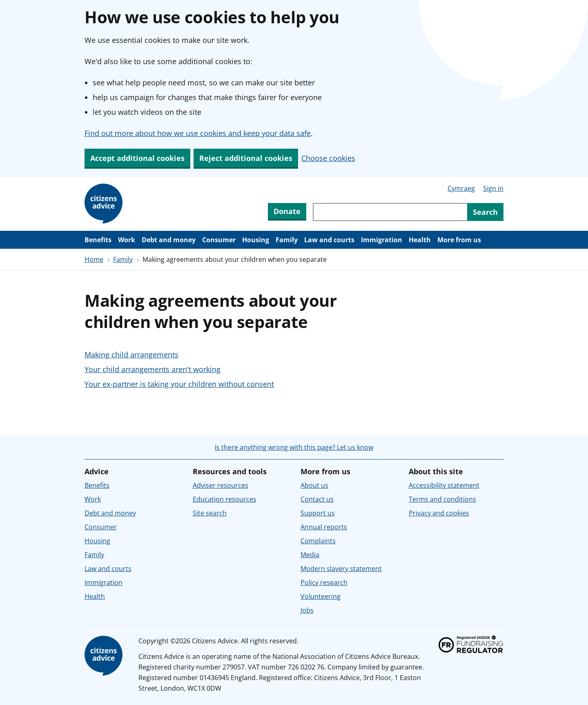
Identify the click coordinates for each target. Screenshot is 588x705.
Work (127, 240)
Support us (318, 513)
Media (310, 555)
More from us (459, 240)
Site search (210, 513)
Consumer (219, 240)
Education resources (225, 499)
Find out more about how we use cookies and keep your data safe (198, 133)
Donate (287, 211)
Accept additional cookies (137, 158)
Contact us (317, 499)
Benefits (98, 240)
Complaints (318, 541)
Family (287, 240)
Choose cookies (328, 158)
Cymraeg (461, 188)
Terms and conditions (442, 499)
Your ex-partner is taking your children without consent (179, 384)
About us (314, 485)
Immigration (382, 240)
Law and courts (329, 240)
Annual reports (324, 527)
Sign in (493, 188)
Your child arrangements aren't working (153, 369)
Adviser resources (220, 485)
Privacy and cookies (439, 513)
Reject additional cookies (246, 158)
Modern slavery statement (341, 569)
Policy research (324, 582)
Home (94, 259)
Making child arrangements (131, 355)
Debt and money (169, 240)
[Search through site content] (390, 212)
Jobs (307, 610)
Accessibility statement (444, 485)
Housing (256, 240)
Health (420, 240)
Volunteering (321, 596)
